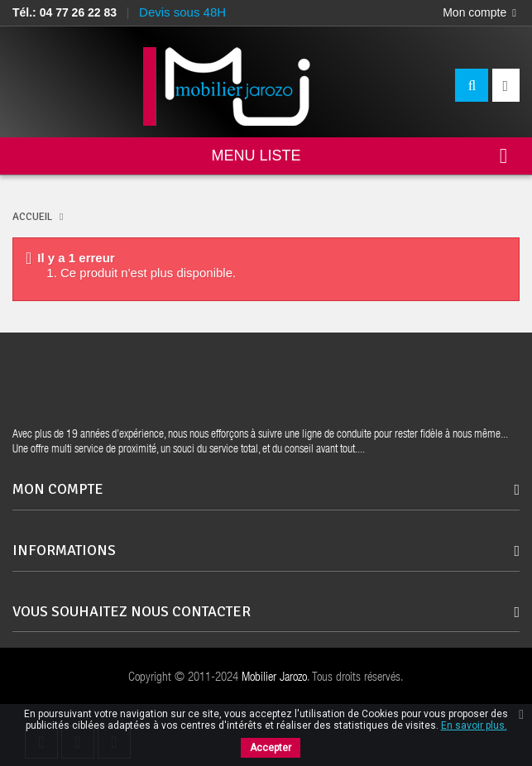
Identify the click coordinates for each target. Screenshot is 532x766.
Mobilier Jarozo (274, 678)
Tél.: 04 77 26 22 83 (65, 12)
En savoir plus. (474, 725)
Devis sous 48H (182, 12)
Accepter (271, 748)
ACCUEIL (32, 217)
